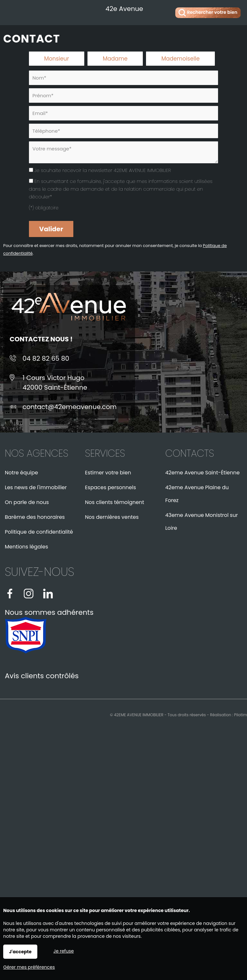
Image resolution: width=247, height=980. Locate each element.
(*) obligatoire (44, 208)
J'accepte (20, 952)
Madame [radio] (115, 59)
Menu (12, 11)
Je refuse (64, 951)
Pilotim (241, 715)
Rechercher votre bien (208, 13)
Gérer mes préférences (29, 967)
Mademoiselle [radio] (181, 59)
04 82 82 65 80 (46, 358)
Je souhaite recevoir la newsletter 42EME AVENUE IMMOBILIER (103, 170)
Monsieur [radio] (56, 59)
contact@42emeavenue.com (70, 407)
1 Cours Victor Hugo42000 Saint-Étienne (55, 383)
